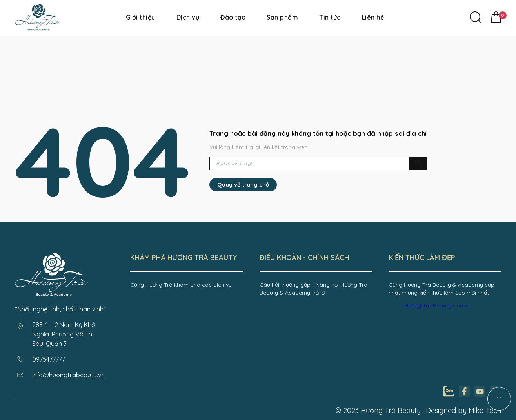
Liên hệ (373, 17)
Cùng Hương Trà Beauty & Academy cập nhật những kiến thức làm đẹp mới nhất (442, 289)
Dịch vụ (188, 17)
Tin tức (330, 17)
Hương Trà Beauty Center (437, 305)
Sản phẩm (282, 17)
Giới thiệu (141, 17)
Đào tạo (233, 17)
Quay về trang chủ (243, 185)
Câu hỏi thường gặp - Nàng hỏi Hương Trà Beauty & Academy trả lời (313, 289)
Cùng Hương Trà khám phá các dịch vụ (181, 285)
